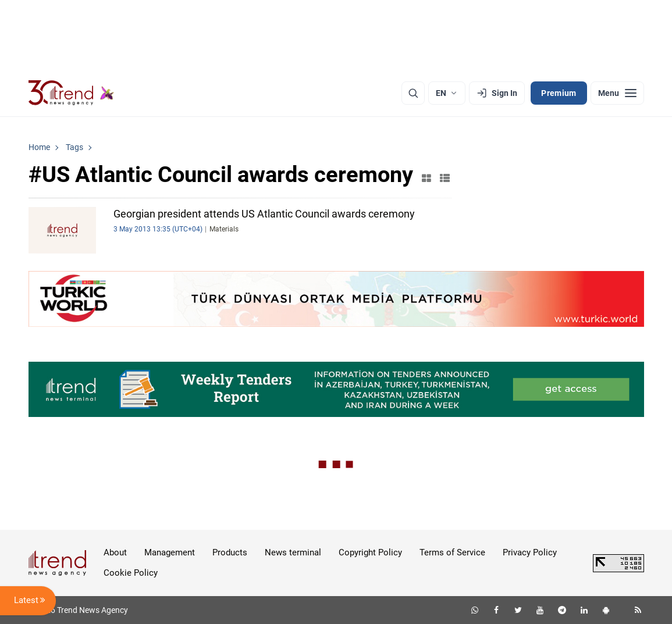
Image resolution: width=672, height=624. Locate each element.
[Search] (413, 93)
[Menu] (617, 93)
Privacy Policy (530, 552)
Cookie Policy (131, 573)
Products (230, 552)
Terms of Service (452, 552)
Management (170, 552)
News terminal (293, 552)
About (115, 552)
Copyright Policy (370, 552)
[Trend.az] (72, 93)
